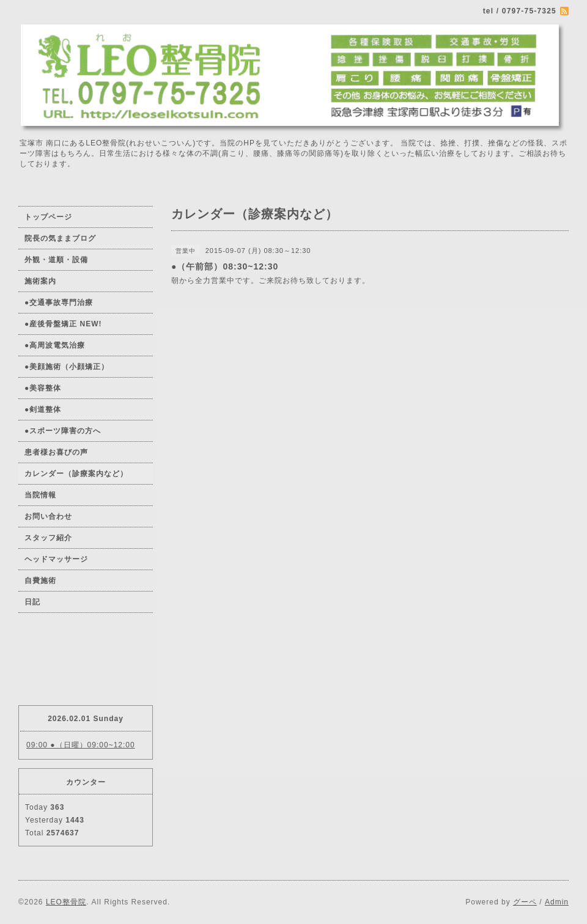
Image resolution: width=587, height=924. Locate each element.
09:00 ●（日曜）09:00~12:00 (81, 745)
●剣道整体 (43, 409)
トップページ (48, 217)
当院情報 (40, 495)
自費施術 (40, 581)
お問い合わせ (48, 516)
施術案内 (40, 281)
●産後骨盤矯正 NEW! (63, 324)
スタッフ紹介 (48, 538)
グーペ (525, 902)
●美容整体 (43, 388)
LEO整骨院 (66, 902)
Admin (557, 902)
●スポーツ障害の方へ (63, 431)
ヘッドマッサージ (56, 559)
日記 (32, 602)
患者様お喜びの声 (56, 452)
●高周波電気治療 (55, 345)
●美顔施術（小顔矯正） (67, 367)
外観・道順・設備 (56, 260)
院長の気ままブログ (60, 238)
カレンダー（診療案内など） (76, 474)
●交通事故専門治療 (59, 302)
